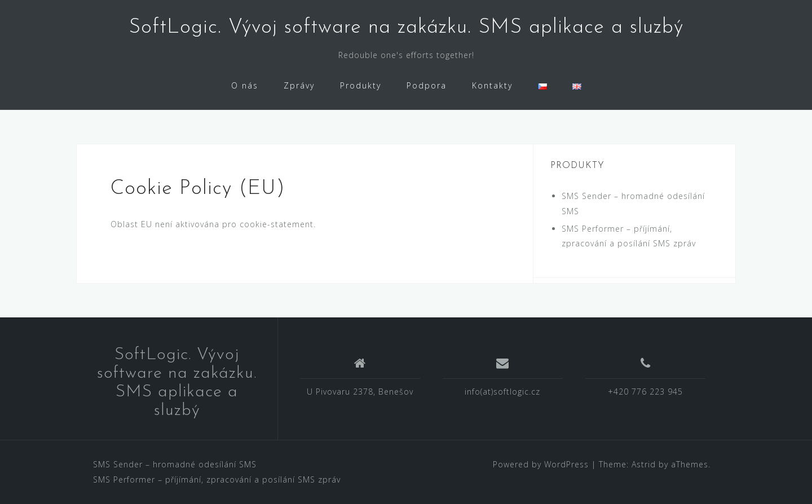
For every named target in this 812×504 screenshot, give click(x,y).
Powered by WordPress (541, 464)
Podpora (427, 85)
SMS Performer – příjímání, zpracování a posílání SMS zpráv (217, 479)
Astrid (644, 464)
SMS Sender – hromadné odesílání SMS (175, 464)
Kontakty (492, 85)
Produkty (361, 85)
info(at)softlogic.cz (502, 392)
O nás (245, 85)
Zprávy (299, 85)
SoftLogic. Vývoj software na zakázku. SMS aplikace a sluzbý (406, 28)
